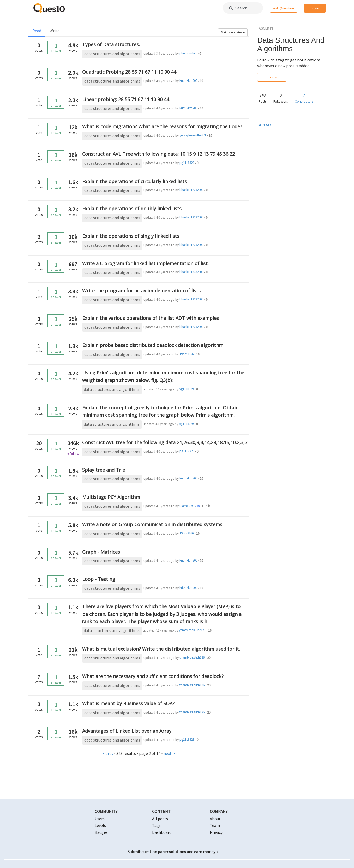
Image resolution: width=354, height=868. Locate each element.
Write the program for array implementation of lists (141, 291)
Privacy (216, 832)
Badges (101, 832)
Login (315, 8)
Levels (100, 825)
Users (100, 819)
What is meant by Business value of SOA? (128, 703)
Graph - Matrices (101, 552)
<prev (108, 753)
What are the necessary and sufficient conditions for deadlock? (153, 676)
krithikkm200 (188, 81)
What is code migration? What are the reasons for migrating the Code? (162, 126)
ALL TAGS (265, 125)
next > (169, 753)
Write (55, 31)
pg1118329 (187, 163)
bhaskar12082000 (191, 190)
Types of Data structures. (111, 44)
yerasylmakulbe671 (193, 135)
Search (238, 8)
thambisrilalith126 (192, 658)
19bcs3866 (187, 354)
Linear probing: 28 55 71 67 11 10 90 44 (126, 99)
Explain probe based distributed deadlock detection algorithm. (153, 345)
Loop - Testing (99, 579)
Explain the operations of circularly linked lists (134, 181)
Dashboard (162, 832)
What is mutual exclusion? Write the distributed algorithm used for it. (161, 649)
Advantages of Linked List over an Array (127, 731)
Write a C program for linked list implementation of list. (145, 263)
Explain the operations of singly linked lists (131, 236)
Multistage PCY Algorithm (111, 497)
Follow (272, 77)
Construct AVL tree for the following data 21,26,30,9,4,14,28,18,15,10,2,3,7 (165, 442)
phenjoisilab (188, 53)
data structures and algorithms (112, 54)
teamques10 (188, 506)
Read (37, 31)
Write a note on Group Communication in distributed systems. (153, 524)
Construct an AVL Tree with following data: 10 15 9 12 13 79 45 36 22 (158, 154)
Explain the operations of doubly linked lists (132, 209)
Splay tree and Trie (104, 470)
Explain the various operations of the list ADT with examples (151, 318)
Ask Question (284, 8)
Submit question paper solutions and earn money (173, 852)
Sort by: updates (233, 32)
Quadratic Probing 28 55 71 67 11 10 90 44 (129, 72)
